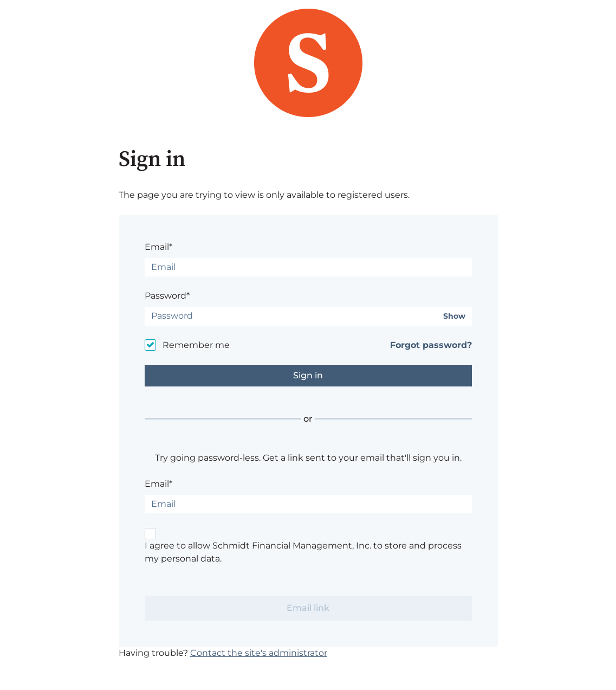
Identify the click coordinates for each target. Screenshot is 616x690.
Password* (167, 296)
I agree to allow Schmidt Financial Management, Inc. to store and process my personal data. (303, 552)
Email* (158, 247)
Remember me (196, 345)
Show (454, 316)
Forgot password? (431, 345)
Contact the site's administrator (259, 653)
